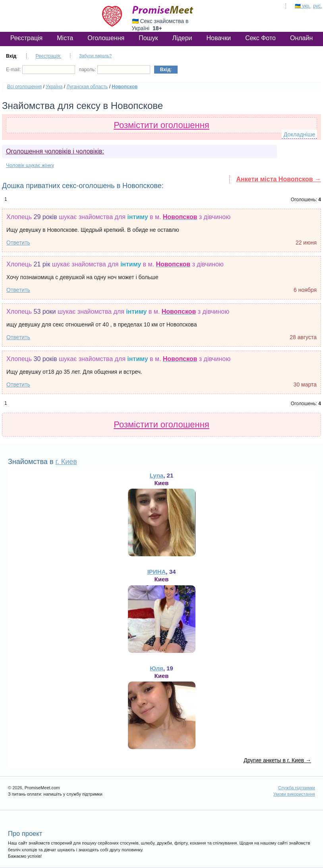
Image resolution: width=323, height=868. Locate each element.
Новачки (219, 38)
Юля (156, 668)
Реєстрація (27, 38)
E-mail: (41, 70)
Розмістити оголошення (161, 125)
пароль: (115, 70)
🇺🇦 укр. (303, 6)
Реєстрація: (48, 56)
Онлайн (301, 38)
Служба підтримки (297, 788)
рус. (317, 6)
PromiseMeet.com (163, 10)
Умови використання (294, 794)
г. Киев (66, 462)
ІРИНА (157, 572)
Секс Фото (260, 38)
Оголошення (106, 38)
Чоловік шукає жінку (30, 165)
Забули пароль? (95, 56)
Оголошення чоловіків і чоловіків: (55, 151)
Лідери (182, 38)
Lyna (157, 475)
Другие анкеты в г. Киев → (277, 760)
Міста (65, 38)
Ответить (18, 243)
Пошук (148, 38)
